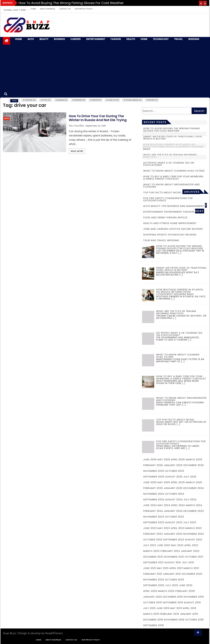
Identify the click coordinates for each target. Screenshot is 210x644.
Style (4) (47, 100)
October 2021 (194, 557)
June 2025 (150, 482)
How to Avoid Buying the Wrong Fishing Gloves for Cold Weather (71, 3)
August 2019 (192, 602)
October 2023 (174, 517)
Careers (76, 39)
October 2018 (194, 620)
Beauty (44, 39)
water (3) (97, 100)
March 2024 (194, 505)
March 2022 (151, 551)
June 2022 (164, 545)
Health (131, 39)
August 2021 (173, 562)
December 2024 (194, 488)
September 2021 (153, 562)
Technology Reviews (182, 235)
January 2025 (173, 488)
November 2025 (154, 471)
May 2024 (164, 505)
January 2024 (173, 511)
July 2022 (150, 545)
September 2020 (154, 585)
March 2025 (194, 482)
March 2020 (166, 591)
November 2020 (154, 580)
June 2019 (163, 608)
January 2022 (190, 551)
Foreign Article (177, 217)
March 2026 (194, 459)
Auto (31, 39)
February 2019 (169, 614)
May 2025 (164, 482)
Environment (173, 212)
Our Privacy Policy (84, 9)
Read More (77, 151)
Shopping (150, 235)
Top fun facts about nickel (162, 192)
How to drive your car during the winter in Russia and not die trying (98, 118)
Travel (178, 39)
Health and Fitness (156, 223)
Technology (161, 39)
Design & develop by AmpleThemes (41, 633)
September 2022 (174, 539)
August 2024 (174, 499)
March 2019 (151, 614)
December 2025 (194, 465)
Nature (186, 229)
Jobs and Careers (156, 229)
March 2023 (194, 528)
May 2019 (176, 608)
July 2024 (190, 499)
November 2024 (154, 494)
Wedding (194, 39)
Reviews (197, 229)
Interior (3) (80, 100)
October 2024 (175, 494)
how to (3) (113, 100)
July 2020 (172, 585)
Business (59, 39)
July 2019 (149, 608)
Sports (162, 235)
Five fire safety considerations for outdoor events (168, 199)
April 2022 (191, 545)
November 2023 (154, 517)
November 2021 (174, 557)
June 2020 (186, 585)
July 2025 (190, 477)
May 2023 (164, 528)
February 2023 (153, 534)
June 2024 (150, 505)
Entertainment (96, 39)
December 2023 (193, 511)
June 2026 (150, 459)
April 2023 (178, 528)
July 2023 (190, 522)
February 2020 (185, 591)
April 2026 (178, 459)
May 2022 (177, 545)
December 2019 (173, 597)
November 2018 (174, 620)
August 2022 (194, 539)
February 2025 (153, 488)
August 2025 (174, 477)
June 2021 (150, 568)
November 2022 (194, 534)
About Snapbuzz (48, 9)
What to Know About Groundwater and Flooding (171, 186)
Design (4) (62, 100)
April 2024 (178, 505)
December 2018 (153, 620)
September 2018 (153, 625)
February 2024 (153, 511)
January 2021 (172, 574)
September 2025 (154, 477)
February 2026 (153, 465)
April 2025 (178, 482)
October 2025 (175, 471)
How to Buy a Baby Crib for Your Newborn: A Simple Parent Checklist (173, 178)
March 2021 (191, 568)
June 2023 (150, 528)
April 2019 (190, 608)
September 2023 (154, 522)
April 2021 (176, 568)
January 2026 (173, 465)
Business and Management (186, 206)
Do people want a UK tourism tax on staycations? (169, 164)
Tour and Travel (155, 240)
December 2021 (153, 557)
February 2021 (153, 574)
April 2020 (150, 591)
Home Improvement (183, 223)
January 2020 (153, 597)
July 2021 (188, 562)
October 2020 (175, 580)
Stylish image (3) (133, 100)
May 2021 (163, 568)
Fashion (116, 39)
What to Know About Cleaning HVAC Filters (174, 171)
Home (33, 9)
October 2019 (152, 602)
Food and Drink (154, 217)
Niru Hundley (76, 126)
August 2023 (174, 522)
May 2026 (164, 459)
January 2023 (173, 534)
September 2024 (154, 499)
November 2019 (194, 597)
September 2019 (173, 602)
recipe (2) (153, 100)
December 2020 (192, 574)
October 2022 (153, 539)
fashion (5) (30, 100)
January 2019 (189, 614)
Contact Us (65, 9)
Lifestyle (175, 229)
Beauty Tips (159, 206)
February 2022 (170, 551)
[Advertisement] (109, 66)
